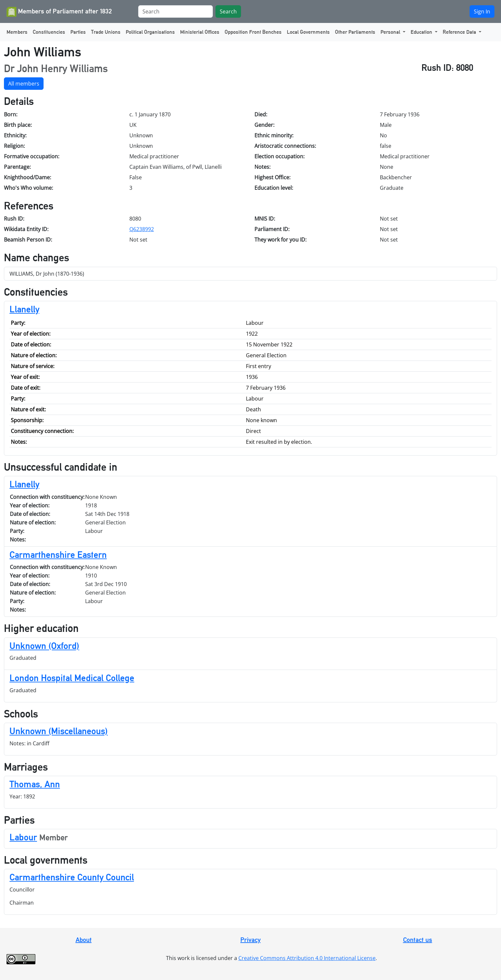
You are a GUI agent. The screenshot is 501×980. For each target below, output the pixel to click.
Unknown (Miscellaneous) (59, 731)
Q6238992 (142, 229)
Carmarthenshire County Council (72, 877)
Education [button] (422, 32)
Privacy (250, 940)
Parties (78, 32)
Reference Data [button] (460, 32)
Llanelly (24, 309)
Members (17, 32)
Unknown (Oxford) (44, 646)
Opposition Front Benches (253, 32)
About (84, 940)
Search (228, 11)
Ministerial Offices (200, 32)
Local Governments (308, 32)
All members (24, 84)
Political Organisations (150, 32)
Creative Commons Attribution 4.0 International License (307, 958)
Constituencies (49, 32)
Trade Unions (106, 32)
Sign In (482, 11)
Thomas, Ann (35, 784)
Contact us (418, 940)
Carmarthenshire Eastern (58, 555)
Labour (23, 837)
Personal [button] (391, 32)
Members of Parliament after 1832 (59, 12)
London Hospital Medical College (72, 678)
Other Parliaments (355, 32)
